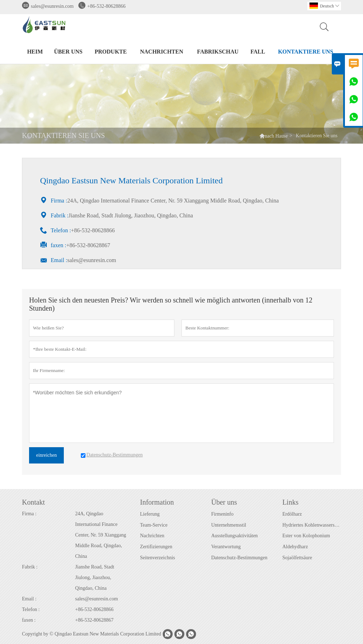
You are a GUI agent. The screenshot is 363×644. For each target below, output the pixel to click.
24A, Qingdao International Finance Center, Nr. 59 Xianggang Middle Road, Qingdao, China (101, 535)
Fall (258, 52)
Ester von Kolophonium (306, 536)
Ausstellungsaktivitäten (234, 536)
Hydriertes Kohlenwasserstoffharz (311, 525)
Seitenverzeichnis (158, 558)
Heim (35, 52)
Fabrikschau (218, 52)
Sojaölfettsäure (297, 558)
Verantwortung (226, 547)
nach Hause (276, 136)
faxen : (29, 620)
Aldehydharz (295, 547)
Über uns (68, 52)
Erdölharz (292, 514)
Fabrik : (30, 567)
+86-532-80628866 (106, 6)
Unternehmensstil (229, 525)
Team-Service (154, 525)
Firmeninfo (222, 514)
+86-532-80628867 (94, 620)
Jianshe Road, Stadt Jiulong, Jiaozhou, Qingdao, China (95, 578)
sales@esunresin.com (52, 6)
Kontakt (33, 502)
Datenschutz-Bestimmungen (239, 558)
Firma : (29, 514)
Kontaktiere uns (306, 52)
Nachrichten (162, 52)
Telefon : (31, 609)
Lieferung (150, 514)
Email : (29, 599)
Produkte (111, 52)
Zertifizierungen (156, 547)
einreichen (46, 455)
